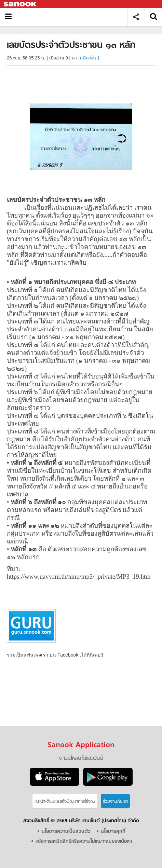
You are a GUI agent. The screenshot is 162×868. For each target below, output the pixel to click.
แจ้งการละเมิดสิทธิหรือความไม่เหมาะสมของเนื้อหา (84, 842)
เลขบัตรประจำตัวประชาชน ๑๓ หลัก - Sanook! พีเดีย (75, 17)
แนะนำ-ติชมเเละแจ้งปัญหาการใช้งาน (65, 802)
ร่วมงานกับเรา (115, 802)
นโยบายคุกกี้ (113, 832)
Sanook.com (21, 4)
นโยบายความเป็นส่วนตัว (66, 832)
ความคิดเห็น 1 (86, 58)
